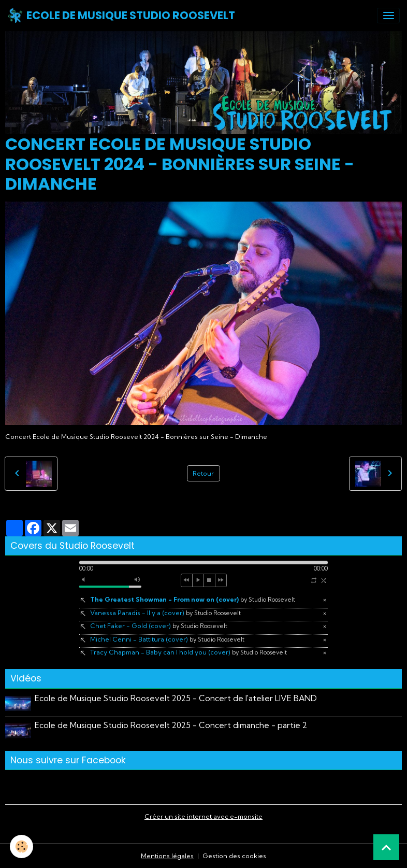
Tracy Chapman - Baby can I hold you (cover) (188, 652)
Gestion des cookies (234, 856)
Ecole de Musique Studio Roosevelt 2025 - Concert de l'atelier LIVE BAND (176, 698)
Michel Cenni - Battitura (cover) (167, 639)
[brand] (121, 16)
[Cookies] (22, 846)
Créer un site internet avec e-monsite (203, 816)
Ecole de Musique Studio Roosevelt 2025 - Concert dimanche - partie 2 (171, 725)
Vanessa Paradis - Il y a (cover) (165, 613)
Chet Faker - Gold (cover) (159, 626)
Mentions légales (167, 856)
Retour (203, 473)
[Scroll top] (386, 847)
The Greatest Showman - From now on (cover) (193, 599)
